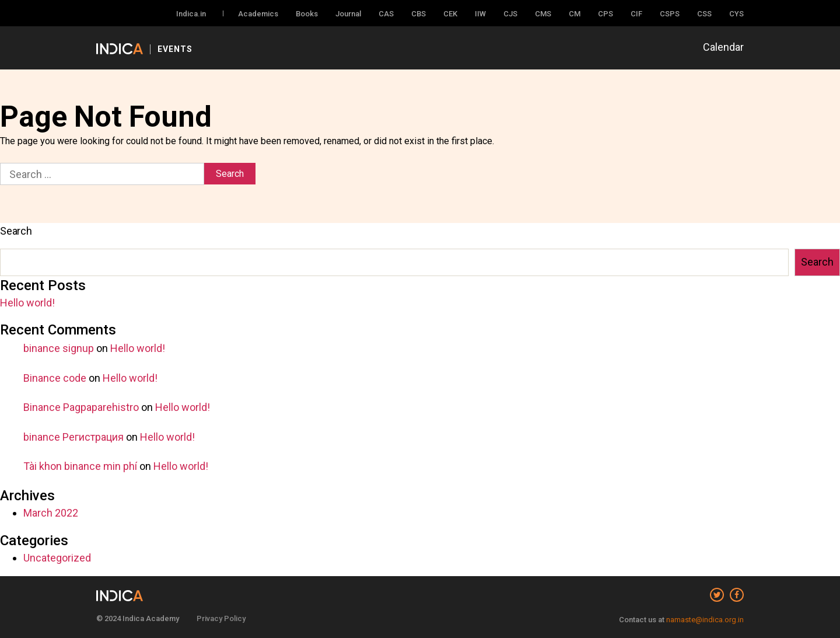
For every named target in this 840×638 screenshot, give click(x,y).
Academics (258, 14)
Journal (348, 14)
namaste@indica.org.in (705, 620)
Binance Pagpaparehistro (81, 407)
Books (307, 14)
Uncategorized (57, 558)
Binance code (55, 378)
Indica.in (191, 14)
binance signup (59, 348)
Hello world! (27, 303)
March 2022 (51, 513)
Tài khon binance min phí (80, 466)
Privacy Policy (221, 618)
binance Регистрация (73, 437)
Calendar (723, 47)
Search (16, 231)
